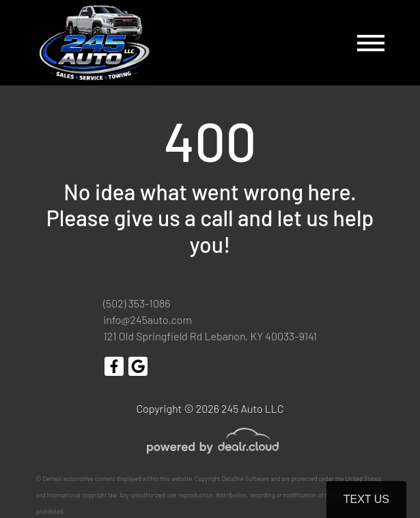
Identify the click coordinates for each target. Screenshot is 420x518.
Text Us (366, 499)
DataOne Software (245, 479)
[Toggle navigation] (371, 43)
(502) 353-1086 (137, 303)
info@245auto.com (147, 319)
